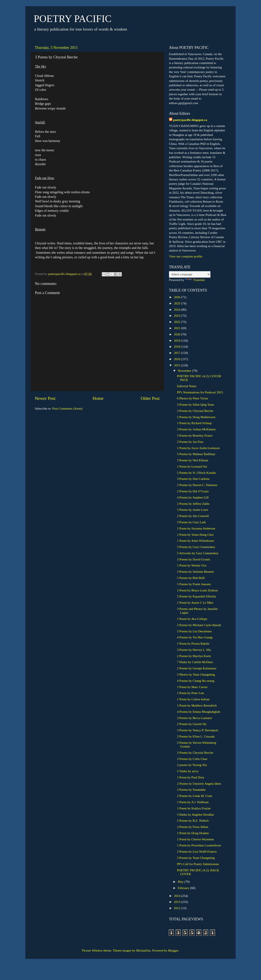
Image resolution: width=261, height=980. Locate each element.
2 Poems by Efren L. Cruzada (196, 736)
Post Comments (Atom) (67, 408)
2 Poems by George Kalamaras (197, 668)
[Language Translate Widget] (190, 274)
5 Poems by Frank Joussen (194, 584)
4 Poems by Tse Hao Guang (195, 637)
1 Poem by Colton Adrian (193, 699)
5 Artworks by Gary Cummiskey (198, 553)
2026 (178, 297)
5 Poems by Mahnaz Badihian (196, 454)
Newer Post (45, 398)
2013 (178, 902)
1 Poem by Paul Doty (191, 777)
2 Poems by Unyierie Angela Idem (199, 784)
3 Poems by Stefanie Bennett (195, 572)
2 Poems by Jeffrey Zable (193, 504)
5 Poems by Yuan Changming (196, 858)
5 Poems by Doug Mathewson (196, 417)
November (185, 371)
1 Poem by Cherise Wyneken (195, 839)
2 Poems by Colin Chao (192, 759)
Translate (195, 280)
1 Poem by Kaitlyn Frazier (194, 808)
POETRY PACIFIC (73, 19)
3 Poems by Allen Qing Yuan (195, 404)
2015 (178, 365)
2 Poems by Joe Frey (190, 442)
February (184, 888)
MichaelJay (143, 950)
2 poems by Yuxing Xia (192, 765)
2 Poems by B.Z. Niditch (193, 821)
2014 (178, 896)
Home (98, 398)
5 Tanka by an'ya (188, 771)
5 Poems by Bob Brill (191, 578)
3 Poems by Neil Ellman (193, 460)
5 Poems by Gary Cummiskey (196, 547)
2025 (178, 303)
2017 (178, 353)
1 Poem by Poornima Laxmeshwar (199, 845)
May (181, 882)
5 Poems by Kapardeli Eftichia (196, 596)
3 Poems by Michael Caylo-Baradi (199, 625)
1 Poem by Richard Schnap (194, 423)
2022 (178, 322)
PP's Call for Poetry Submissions (198, 864)
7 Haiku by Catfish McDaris (195, 662)
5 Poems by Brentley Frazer (195, 435)
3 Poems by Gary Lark (191, 522)
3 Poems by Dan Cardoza (193, 479)
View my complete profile (186, 256)
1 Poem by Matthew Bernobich (197, 705)
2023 (178, 316)
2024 (178, 310)
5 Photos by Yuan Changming (196, 674)
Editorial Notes (187, 386)
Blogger (173, 950)
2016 (178, 359)
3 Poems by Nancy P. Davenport (198, 730)
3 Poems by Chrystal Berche (195, 411)
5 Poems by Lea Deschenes (194, 631)
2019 (178, 340)
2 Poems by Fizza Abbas (193, 827)
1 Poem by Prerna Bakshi (193, 643)
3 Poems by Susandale (191, 790)
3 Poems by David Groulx (194, 559)
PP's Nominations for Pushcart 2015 (200, 392)
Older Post (150, 398)
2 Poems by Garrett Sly (192, 724)
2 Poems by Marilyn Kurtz (194, 656)
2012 (178, 908)
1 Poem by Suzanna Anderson (196, 528)
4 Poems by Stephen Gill (193, 497)
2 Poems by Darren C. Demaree (197, 485)
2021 (178, 328)
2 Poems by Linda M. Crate (195, 796)
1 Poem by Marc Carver (192, 687)
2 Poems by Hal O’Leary (193, 491)
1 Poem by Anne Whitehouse (195, 541)
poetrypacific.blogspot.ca (190, 120)
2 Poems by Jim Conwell (193, 516)
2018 (178, 347)
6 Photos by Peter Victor (192, 398)
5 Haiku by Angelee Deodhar (195, 814)
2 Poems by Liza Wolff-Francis (197, 851)
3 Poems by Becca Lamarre (194, 718)
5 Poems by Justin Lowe (193, 510)
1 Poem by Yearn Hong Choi (195, 535)
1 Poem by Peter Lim (190, 693)
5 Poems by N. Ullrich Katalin (196, 473)
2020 (178, 334)
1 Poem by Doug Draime (193, 833)
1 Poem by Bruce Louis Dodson (197, 590)
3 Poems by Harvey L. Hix (194, 650)
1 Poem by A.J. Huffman (193, 802)
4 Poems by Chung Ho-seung (196, 681)
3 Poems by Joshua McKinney (196, 429)
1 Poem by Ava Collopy (192, 619)
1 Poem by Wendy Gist (192, 565)
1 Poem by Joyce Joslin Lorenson (198, 448)
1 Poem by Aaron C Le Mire (195, 603)
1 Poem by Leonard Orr (192, 466)
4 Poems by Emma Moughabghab (198, 712)
